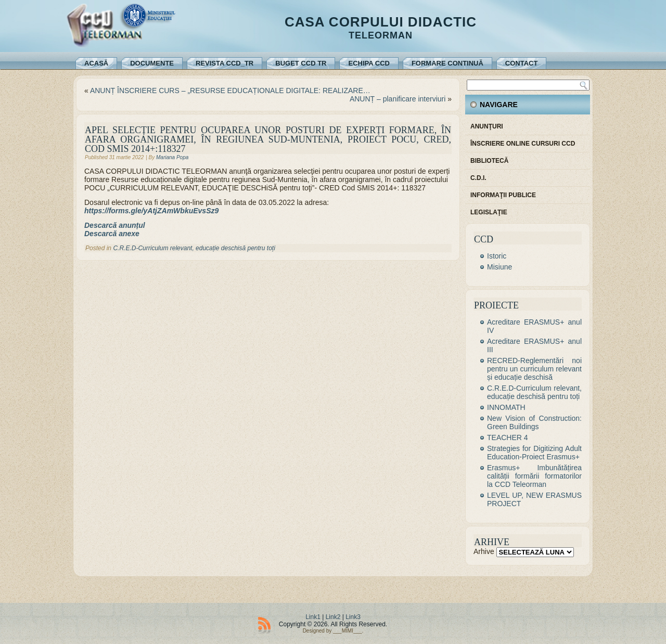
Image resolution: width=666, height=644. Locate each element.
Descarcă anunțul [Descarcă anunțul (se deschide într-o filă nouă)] (115, 225)
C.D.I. (478, 178)
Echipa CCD (369, 63)
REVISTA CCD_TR (225, 63)
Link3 (353, 617)
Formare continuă (447, 63)
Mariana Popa (172, 157)
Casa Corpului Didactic (381, 22)
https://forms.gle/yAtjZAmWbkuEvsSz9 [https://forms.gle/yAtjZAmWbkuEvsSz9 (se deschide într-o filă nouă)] (151, 211)
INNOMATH (506, 407)
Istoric (497, 256)
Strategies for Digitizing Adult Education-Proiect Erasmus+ (534, 453)
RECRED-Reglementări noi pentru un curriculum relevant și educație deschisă (534, 369)
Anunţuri (487, 126)
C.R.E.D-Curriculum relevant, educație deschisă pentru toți (194, 248)
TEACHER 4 (508, 437)
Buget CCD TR (301, 63)
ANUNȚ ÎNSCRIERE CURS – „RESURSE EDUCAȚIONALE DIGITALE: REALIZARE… (230, 91)
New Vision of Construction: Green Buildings (534, 422)
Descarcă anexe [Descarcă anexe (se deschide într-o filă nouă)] (112, 234)
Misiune (499, 267)
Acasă (96, 63)
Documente (152, 63)
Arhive (484, 551)
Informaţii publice (503, 195)
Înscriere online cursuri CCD (523, 144)
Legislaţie (489, 212)
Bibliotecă (489, 161)
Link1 (313, 617)
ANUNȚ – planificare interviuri (398, 99)
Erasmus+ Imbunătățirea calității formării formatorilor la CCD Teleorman (534, 476)
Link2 (333, 617)
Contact (522, 63)
